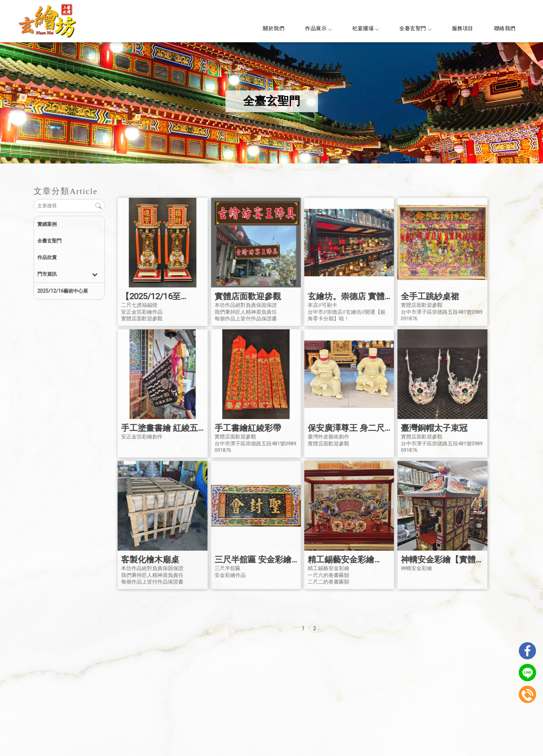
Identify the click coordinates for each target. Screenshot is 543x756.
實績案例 (47, 224)
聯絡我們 (505, 28)
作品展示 (318, 28)
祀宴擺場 (365, 28)
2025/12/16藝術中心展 (62, 291)
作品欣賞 (47, 257)
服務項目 (463, 28)
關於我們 (274, 28)
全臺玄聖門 (415, 28)
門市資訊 (47, 274)
